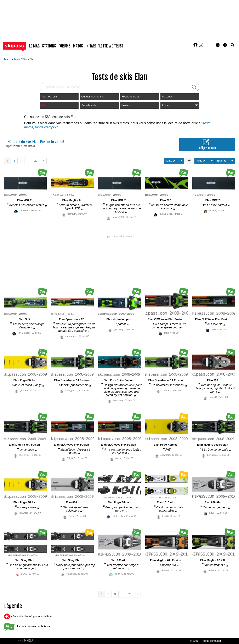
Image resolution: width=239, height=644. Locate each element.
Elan (32, 59)
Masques (167, 97)
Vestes (126, 105)
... (28, 161)
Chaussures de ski (92, 97)
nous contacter (212, 641)
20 (36, 161)
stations (49, 46)
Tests (17, 59)
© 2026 (194, 641)
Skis (25, 59)
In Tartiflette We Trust (104, 46)
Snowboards (89, 105)
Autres (180, 105)
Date (171, 161)
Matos (8, 59)
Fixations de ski (131, 97)
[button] (225, 45)
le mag (34, 46)
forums (64, 46)
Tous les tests (49, 97)
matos (78, 46)
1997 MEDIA (26, 641)
